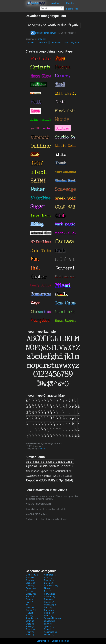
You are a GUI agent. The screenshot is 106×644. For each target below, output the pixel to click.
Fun (29, 591)
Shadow (50, 621)
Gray (29, 599)
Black (30, 577)
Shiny (48, 624)
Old (66, 43)
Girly (48, 591)
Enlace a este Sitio (61, 641)
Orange (31, 610)
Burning (49, 580)
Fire (47, 588)
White (30, 635)
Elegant (31, 588)
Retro (48, 616)
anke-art (42, 39)
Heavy (30, 602)
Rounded (32, 618)
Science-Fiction (53, 618)
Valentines (50, 632)
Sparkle (49, 626)
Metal (30, 607)
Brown (30, 580)
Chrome (50, 583)
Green (49, 599)
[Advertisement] (13, 54)
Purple (49, 613)
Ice (28, 605)
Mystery (75, 43)
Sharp (30, 624)
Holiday (49, 602)
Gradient (49, 597)
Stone (48, 629)
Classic (30, 43)
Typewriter (42, 43)
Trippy (30, 632)
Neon (48, 607)
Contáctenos (43, 641)
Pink (30, 613)
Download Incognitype (43, 33)
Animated (50, 575)
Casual (30, 583)
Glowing (50, 594)
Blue (48, 577)
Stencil (30, 629)
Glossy (31, 594)
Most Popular (32, 575)
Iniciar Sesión (72, 9)
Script (30, 621)
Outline (49, 610)
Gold (30, 597)
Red (29, 616)
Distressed (56, 43)
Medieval (50, 605)
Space (30, 626)
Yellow (49, 635)
